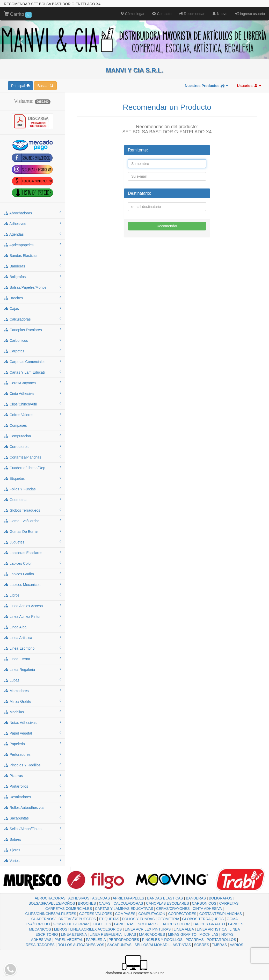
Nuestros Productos (207, 86)
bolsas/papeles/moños (32, 287)
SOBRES (201, 945)
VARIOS (237, 945)
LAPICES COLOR (175, 924)
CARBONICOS (204, 903)
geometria (32, 499)
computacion (32, 436)
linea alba (32, 627)
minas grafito (32, 701)
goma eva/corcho (32, 521)
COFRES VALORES (96, 914)
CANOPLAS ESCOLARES (168, 903)
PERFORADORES (124, 940)
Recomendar (192, 14)
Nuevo (220, 14)
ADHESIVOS (79, 898)
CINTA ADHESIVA (207, 909)
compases (32, 425)
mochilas (32, 712)
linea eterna (32, 659)
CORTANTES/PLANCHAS (221, 914)
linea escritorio (32, 648)
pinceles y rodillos (32, 765)
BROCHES (87, 903)
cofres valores (32, 415)
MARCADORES (152, 934)
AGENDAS (101, 898)
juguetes (32, 542)
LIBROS (60, 929)
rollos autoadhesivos (32, 807)
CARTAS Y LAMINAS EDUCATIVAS (124, 909)
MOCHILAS (209, 934)
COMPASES (125, 914)
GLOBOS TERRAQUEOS (203, 919)
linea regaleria (32, 669)
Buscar (45, 86)
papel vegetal (32, 733)
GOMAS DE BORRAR (71, 924)
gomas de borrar (32, 531)
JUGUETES (101, 924)
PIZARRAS (195, 940)
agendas (32, 234)
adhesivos (32, 223)
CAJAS (105, 903)
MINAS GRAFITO (182, 934)
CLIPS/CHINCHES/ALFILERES (51, 914)
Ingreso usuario (250, 14)
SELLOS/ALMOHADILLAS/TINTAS (163, 945)
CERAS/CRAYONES (173, 909)
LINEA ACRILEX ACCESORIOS (96, 929)
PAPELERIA (96, 940)
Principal (20, 86)
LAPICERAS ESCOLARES (136, 924)
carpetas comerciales (32, 361)
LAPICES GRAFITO (209, 924)
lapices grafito (32, 574)
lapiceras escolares (32, 553)
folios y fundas (32, 489)
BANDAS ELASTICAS (165, 898)
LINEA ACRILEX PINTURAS (148, 929)
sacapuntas (32, 818)
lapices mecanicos (32, 584)
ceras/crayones (32, 383)
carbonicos (32, 340)
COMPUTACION (152, 914)
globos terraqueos (32, 510)
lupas (32, 680)
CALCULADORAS (128, 903)
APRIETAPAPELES (128, 898)
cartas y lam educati (32, 372)
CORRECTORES (182, 914)
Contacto (162, 14)
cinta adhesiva (32, 393)
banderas (32, 266)
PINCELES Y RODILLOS (162, 940)
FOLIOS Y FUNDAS (139, 919)
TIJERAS (220, 945)
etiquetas (32, 478)
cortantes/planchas (32, 457)
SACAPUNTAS (119, 945)
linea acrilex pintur (32, 616)
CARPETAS (229, 903)
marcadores (32, 691)
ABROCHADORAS (50, 898)
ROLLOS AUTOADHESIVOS (81, 945)
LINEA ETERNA (74, 934)
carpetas (32, 351)
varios (32, 860)
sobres (32, 839)
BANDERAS (196, 898)
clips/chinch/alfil (32, 404)
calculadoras (32, 319)
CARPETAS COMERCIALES (69, 909)
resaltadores (32, 797)
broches (32, 298)
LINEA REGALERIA (106, 934)
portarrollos (32, 786)
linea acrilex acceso (32, 606)
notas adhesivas (32, 722)
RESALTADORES (40, 945)
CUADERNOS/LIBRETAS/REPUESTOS (64, 919)
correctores (32, 446)
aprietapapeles (32, 245)
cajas (32, 308)
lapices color (32, 563)
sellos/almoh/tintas (32, 829)
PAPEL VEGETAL (69, 940)
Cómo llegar (132, 14)
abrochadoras (32, 213)
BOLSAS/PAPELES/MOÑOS (52, 903)
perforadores (32, 754)
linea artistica (32, 637)
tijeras (32, 850)
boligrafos (32, 277)
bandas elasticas (32, 255)
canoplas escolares (32, 330)
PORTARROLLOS (221, 940)
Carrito (18, 14)
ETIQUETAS (109, 919)
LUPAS (130, 934)
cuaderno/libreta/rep (32, 468)
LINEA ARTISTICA (212, 929)
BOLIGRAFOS (221, 898)
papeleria (32, 744)
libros (32, 595)
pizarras (32, 775)
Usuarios (249, 86)
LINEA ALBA (184, 929)
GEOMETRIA (168, 919)
